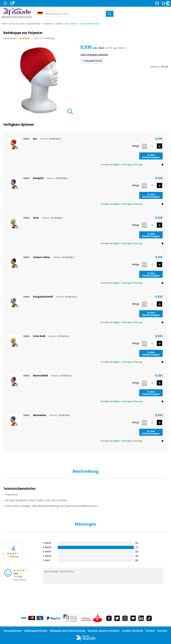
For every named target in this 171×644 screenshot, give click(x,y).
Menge (136, 146)
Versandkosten (13, 631)
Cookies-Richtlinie (133, 631)
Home (4, 24)
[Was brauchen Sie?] (79, 14)
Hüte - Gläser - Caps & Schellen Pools (82, 24)
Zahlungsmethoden (36, 631)
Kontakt (162, 631)
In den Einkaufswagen (151, 156)
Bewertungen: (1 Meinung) (29, 39)
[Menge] (152, 146)
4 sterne (47, 547)
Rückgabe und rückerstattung (68, 631)
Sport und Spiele (17, 24)
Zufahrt (150, 631)
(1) (137, 547)
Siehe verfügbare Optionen (94, 55)
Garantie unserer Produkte (104, 631)
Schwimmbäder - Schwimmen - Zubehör (45, 24)
